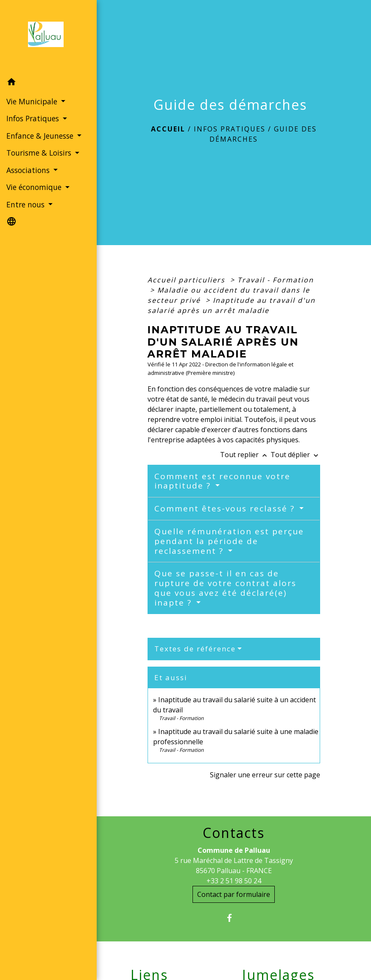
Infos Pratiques (230, 129)
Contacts (234, 833)
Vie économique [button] (35, 187)
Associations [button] (29, 170)
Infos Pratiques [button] (34, 118)
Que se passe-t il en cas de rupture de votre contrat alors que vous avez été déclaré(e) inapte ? (225, 588)
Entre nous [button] (26, 204)
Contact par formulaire (234, 894)
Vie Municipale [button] (33, 101)
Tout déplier (295, 455)
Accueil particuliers (188, 280)
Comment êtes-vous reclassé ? (226, 508)
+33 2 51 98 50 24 (234, 881)
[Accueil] (48, 37)
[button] (48, 83)
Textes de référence (195, 649)
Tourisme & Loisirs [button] (40, 153)
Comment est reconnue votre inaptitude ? (222, 481)
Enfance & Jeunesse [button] (41, 136)
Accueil (168, 129)
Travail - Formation (276, 280)
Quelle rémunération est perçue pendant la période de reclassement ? (229, 541)
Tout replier (245, 455)
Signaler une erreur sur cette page (265, 775)
